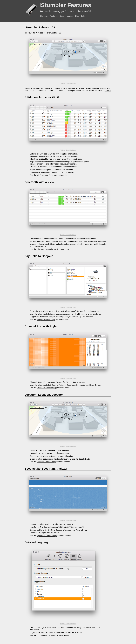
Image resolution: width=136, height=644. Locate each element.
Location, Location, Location (44, 395)
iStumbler (44, 16)
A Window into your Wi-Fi (42, 97)
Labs (83, 16)
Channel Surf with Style (41, 326)
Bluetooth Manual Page (47, 249)
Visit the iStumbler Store (68, 83)
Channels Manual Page (47, 388)
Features (54, 16)
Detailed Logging (36, 542)
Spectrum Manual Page (47, 536)
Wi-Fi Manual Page (45, 175)
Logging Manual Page (46, 635)
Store (62, 16)
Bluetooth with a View (39, 182)
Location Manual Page (46, 462)
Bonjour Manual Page (46, 320)
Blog (77, 16)
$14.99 (58, 33)
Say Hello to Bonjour (39, 256)
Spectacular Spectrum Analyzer (46, 469)
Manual (70, 16)
